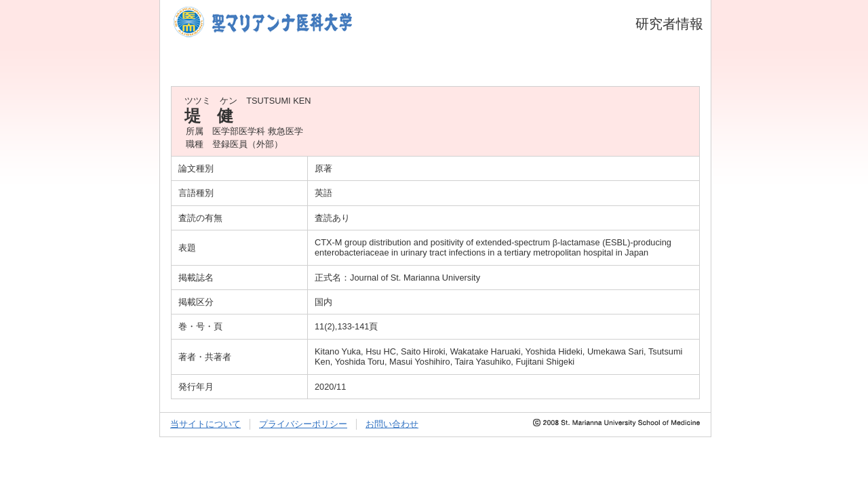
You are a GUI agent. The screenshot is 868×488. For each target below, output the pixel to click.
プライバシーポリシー (303, 424)
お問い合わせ (392, 424)
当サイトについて (205, 424)
